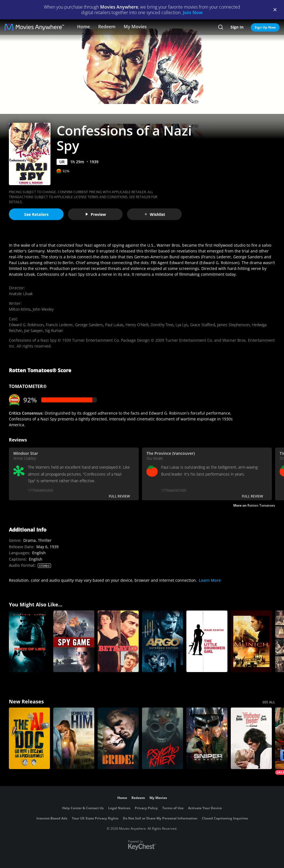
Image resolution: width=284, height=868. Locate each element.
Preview (95, 214)
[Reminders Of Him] (74, 738)
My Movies (135, 27)
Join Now (193, 12)
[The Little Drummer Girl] (207, 641)
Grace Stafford (202, 325)
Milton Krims (20, 309)
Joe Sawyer (33, 330)
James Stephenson (233, 325)
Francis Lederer (59, 325)
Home (83, 27)
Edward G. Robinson (26, 325)
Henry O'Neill (137, 325)
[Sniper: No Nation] (207, 738)
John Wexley (43, 309)
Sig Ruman (54, 330)
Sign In (237, 27)
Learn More (210, 580)
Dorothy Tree (162, 325)
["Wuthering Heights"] (251, 738)
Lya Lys (182, 325)
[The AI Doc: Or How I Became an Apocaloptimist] (29, 738)
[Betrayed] (118, 641)
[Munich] (251, 641)
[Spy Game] (74, 641)
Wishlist (154, 214)
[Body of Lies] (29, 641)
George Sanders (89, 325)
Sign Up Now (265, 27)
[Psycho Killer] (163, 738)
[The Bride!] (118, 738)
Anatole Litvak (21, 294)
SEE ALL (269, 702)
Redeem (107, 27)
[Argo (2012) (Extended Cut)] (163, 641)
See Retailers (36, 214)
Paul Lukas (114, 325)
